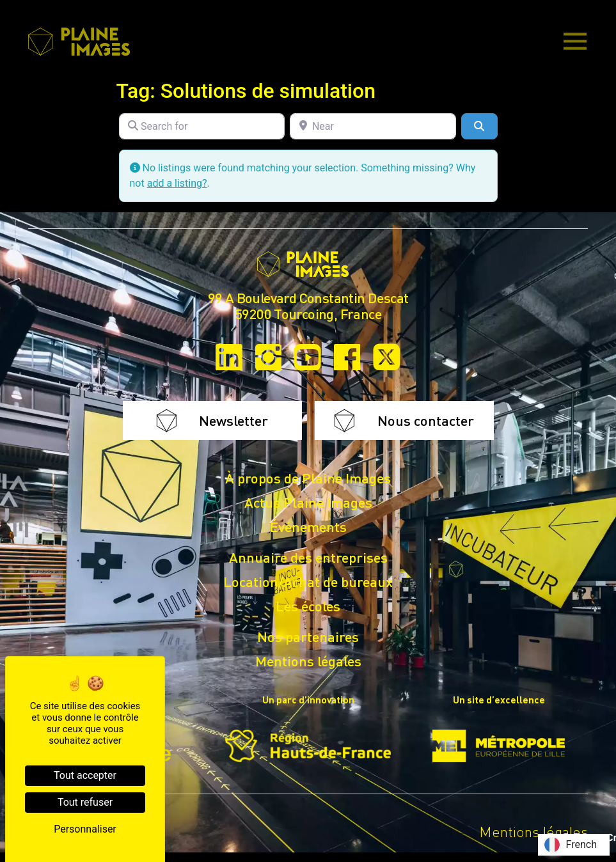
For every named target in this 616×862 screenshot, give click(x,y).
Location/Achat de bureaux (308, 581)
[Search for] (202, 126)
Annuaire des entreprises (308, 557)
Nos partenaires (308, 636)
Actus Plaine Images (308, 502)
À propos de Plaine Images (308, 478)
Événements (308, 526)
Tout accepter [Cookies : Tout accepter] (85, 775)
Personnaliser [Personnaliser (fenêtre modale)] (85, 829)
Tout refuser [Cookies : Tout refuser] (85, 802)
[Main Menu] (575, 42)
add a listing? (177, 183)
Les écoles (308, 606)
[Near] (373, 126)
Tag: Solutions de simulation (246, 91)
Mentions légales (308, 661)
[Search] (479, 126)
